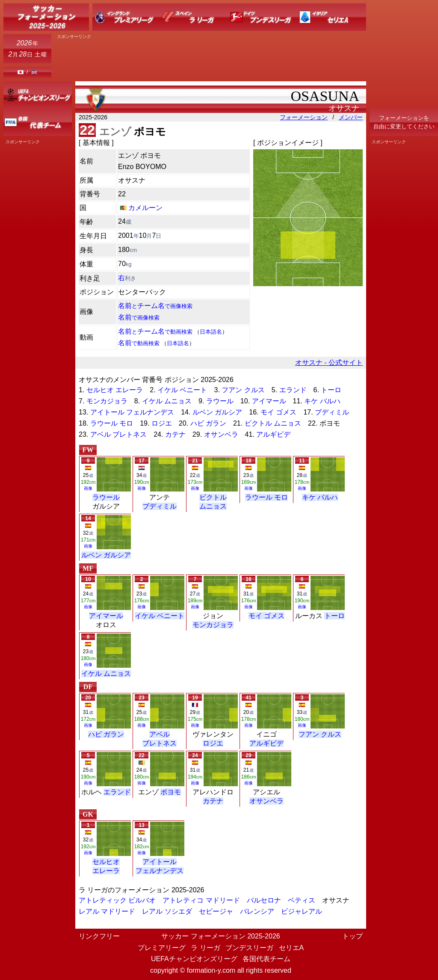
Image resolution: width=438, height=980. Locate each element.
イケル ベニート (182, 390)
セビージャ (216, 911)
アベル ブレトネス (118, 434)
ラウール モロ (112, 423)
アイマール (269, 401)
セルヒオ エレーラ (115, 390)
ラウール (220, 401)
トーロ (331, 390)
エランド (293, 390)
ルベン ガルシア (217, 412)
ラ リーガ (205, 948)
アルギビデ (273, 434)
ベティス (302, 900)
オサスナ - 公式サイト (329, 363)
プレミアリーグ (162, 948)
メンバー (351, 117)
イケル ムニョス (167, 401)
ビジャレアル (302, 911)
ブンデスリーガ (249, 948)
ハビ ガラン (208, 423)
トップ (352, 936)
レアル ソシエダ (167, 911)
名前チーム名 (155, 306)
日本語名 (211, 332)
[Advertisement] (404, 273)
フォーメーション (304, 117)
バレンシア (257, 911)
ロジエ (162, 423)
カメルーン (145, 208)
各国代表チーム (266, 959)
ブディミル (332, 412)
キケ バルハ (322, 401)
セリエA (292, 948)
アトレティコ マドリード (201, 900)
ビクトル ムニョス (273, 423)
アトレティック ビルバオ (117, 900)
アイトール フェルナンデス (132, 412)
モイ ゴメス (278, 412)
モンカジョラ (107, 401)
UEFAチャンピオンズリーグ (194, 959)
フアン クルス (243, 390)
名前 (139, 317)
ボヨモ (171, 792)
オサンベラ (221, 434)
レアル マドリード (107, 911)
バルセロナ (264, 900)
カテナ (175, 434)
